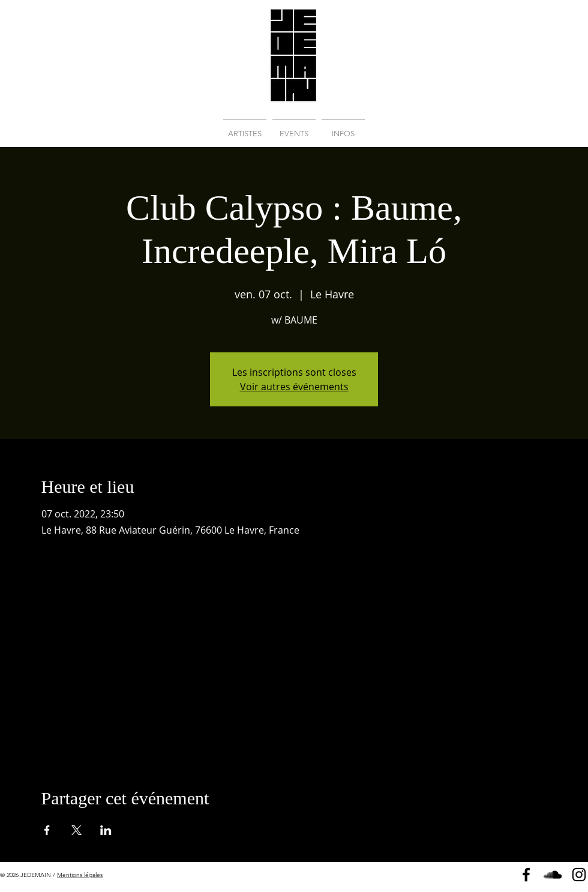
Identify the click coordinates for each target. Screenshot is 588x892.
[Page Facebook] (526, 875)
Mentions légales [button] (80, 875)
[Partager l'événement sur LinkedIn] (106, 830)
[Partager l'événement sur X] (76, 830)
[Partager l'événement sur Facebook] (47, 830)
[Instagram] (579, 875)
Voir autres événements (294, 387)
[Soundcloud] (553, 875)
